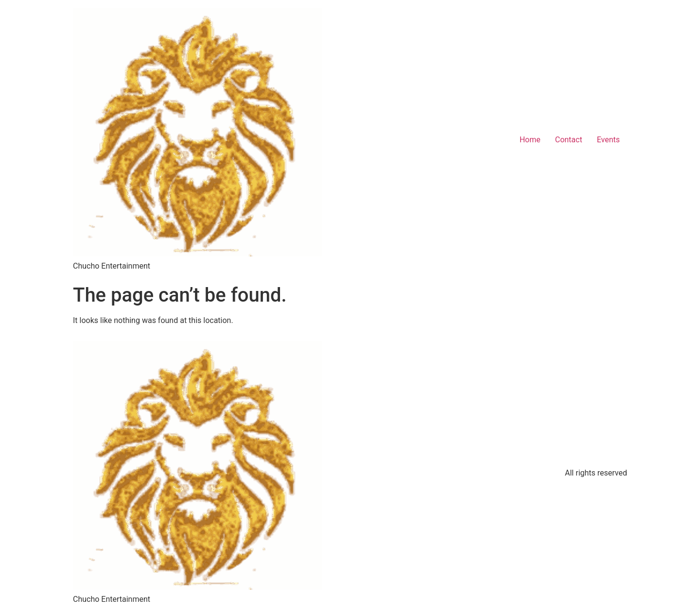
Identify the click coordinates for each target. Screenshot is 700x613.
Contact (569, 140)
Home (530, 140)
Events (608, 140)
